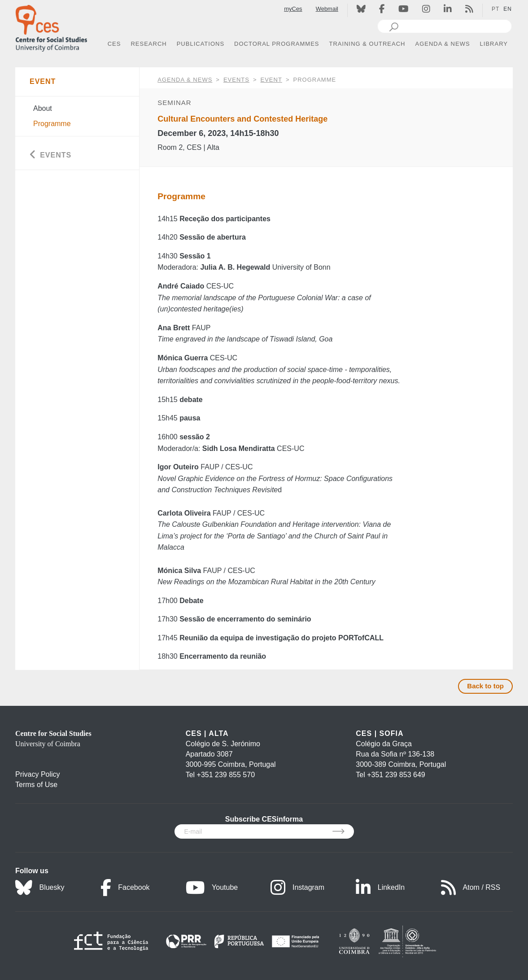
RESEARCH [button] (148, 44)
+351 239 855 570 (226, 775)
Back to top (485, 686)
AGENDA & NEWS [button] (443, 44)
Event (271, 80)
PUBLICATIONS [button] (201, 44)
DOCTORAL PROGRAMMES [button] (277, 44)
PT (495, 9)
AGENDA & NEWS (185, 80)
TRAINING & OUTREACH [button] (367, 44)
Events (236, 80)
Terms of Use (36, 785)
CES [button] (114, 44)
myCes (293, 9)
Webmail (327, 9)
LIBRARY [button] (494, 44)
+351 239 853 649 (396, 775)
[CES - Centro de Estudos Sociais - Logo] (51, 26)
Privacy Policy (38, 774)
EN (508, 9)
